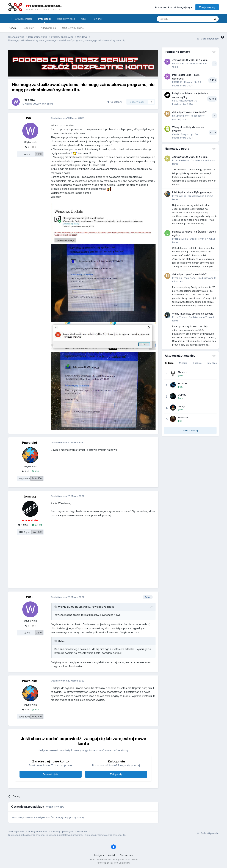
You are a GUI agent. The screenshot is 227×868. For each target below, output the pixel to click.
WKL (32, 100)
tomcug (30, 496)
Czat (84, 19)
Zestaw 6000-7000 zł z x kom (190, 60)
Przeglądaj (44, 20)
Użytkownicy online (73, 28)
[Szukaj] (175, 19)
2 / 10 (39, 154)
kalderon (184, 160)
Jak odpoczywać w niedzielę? (189, 112)
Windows (47, 104)
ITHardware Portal (22, 19)
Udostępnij (115, 102)
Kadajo (182, 406)
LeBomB (184, 239)
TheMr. (183, 317)
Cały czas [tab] (212, 363)
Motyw (99, 855)
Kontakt (112, 855)
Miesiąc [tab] (183, 363)
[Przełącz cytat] (56, 607)
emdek (176, 63)
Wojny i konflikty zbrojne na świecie (193, 314)
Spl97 (175, 101)
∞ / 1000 (37, 532)
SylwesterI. (184, 417)
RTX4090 (177, 82)
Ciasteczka (126, 855)
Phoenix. (183, 372)
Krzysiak (182, 383)
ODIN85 (182, 395)
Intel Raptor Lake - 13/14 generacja (192, 192)
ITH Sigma (25, 532)
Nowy (27, 154)
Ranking (97, 19)
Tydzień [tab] (169, 363)
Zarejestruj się (207, 7)
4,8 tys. (24, 525)
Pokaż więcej (190, 430)
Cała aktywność (66, 19)
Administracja (48, 28)
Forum (13, 28)
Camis (176, 134)
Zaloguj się (116, 774)
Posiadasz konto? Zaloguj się (174, 7)
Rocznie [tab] (197, 363)
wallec (183, 196)
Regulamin (29, 28)
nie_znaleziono (180, 116)
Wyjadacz (24, 478)
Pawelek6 (30, 443)
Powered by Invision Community (113, 863)
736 (25, 471)
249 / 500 (37, 478)
